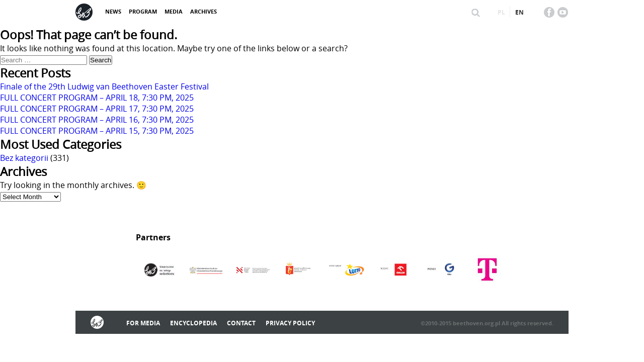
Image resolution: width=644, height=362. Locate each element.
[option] (159, 270)
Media (174, 11)
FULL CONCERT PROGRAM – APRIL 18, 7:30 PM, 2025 (97, 98)
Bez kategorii (24, 158)
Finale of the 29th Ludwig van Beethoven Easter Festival (104, 86)
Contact (241, 323)
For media (143, 323)
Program (143, 11)
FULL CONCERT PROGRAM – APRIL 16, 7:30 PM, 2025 (97, 120)
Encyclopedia (193, 323)
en (519, 12)
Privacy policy (290, 323)
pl (501, 12)
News (113, 11)
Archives (204, 11)
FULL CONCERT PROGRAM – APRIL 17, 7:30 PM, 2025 (97, 109)
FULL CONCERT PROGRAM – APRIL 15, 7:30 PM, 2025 (97, 131)
